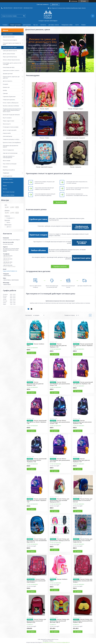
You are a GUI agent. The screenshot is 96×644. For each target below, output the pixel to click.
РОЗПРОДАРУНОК (8, 176)
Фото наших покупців (9, 192)
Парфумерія (6, 173)
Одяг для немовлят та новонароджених (9, 157)
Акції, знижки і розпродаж (10, 164)
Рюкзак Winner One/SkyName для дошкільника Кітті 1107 (60, 460)
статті (77, 25)
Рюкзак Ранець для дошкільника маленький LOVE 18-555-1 (83, 581)
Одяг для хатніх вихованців (10, 153)
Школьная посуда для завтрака (11, 115)
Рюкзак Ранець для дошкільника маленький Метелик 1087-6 (60, 621)
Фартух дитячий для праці (10, 57)
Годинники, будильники (9, 97)
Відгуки (5, 186)
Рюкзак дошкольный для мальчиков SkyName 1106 (82, 422)
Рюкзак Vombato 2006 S (59, 580)
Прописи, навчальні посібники (11, 106)
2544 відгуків (74, 1)
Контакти (43, 25)
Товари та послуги (15, 25)
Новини (83, 25)
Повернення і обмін (67, 25)
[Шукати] (24, 16)
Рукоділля (5, 84)
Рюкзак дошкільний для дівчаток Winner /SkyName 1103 (37, 422)
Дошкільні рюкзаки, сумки (10, 47)
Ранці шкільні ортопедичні (10, 40)
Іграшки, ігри (6, 87)
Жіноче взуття (7, 124)
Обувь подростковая (8, 121)
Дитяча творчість (8, 81)
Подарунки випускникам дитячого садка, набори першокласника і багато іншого (12, 110)
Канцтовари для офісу (9, 67)
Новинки (5, 167)
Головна (5, 25)
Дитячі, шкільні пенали (9, 54)
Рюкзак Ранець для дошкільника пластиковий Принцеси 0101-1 (60, 500)
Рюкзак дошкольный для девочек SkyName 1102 (35, 384)
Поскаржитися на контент (49, 642)
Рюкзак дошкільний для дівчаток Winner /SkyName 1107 (37, 500)
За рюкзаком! (60, 202)
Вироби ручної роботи (9, 170)
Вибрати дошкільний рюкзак (43, 67)
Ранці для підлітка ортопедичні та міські (12, 44)
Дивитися (55, 4)
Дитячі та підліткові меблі (10, 130)
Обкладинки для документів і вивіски (11, 146)
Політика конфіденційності (63, 642)
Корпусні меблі (7, 133)
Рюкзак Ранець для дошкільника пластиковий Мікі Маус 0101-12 (37, 540)
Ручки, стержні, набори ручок (11, 103)
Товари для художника (9, 100)
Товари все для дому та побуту (11, 139)
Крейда (5, 90)
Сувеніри (5, 93)
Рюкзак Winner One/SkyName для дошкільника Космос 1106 (60, 422)
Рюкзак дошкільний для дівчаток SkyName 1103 (83, 383)
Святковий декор (7, 136)
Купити (32, 353)
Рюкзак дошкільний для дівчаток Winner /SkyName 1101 (83, 345)
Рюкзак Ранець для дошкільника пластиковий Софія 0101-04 (83, 540)
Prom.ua (56, 639)
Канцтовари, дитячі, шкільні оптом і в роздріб (12, 64)
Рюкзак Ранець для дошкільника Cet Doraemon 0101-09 (83, 500)
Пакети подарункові (8, 150)
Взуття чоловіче (7, 118)
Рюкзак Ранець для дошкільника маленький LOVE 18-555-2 (36, 581)
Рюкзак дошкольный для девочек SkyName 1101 (58, 345)
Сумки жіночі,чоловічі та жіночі (11, 70)
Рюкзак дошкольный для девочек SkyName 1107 (81, 460)
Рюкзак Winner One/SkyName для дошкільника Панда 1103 (60, 384)
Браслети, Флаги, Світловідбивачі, (12, 142)
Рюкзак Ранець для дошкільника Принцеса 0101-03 (60, 540)
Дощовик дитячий (8, 74)
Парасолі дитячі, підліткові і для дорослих (11, 77)
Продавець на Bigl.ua (48, 641)
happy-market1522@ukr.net (10, 271)
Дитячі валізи (27, 25)
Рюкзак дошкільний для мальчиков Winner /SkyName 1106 (37, 460)
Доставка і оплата (54, 25)
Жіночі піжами (7, 161)
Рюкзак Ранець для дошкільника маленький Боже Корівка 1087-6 (83, 621)
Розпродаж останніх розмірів (11, 127)
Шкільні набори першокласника (11, 60)
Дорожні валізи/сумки (9, 37)
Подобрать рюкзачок (60, 267)
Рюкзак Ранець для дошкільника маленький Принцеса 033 (36, 621)
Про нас (36, 25)
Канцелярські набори (9, 195)
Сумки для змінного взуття (10, 51)
